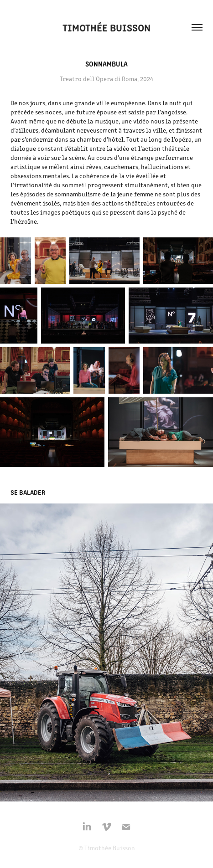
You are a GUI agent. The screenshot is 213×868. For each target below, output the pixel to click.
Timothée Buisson (106, 27)
